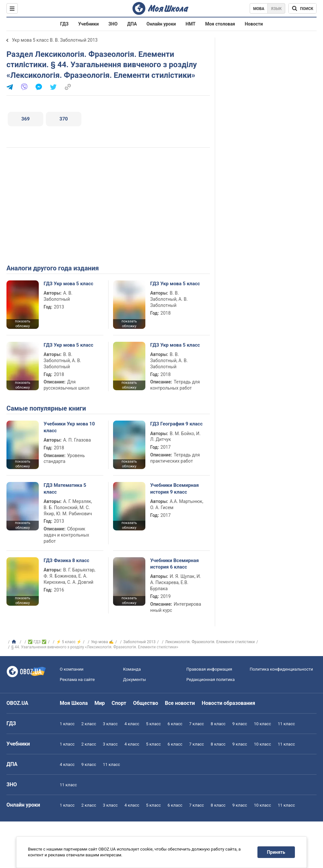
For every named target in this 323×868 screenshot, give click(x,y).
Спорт (119, 703)
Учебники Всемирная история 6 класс (175, 564)
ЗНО (113, 24)
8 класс (218, 724)
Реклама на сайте (77, 680)
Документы (135, 680)
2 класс (89, 724)
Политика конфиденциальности (281, 669)
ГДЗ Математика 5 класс (65, 488)
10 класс (262, 724)
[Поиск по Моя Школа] (302, 8)
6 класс (175, 724)
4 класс (132, 724)
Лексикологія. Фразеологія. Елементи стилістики (210, 642)
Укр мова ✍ (102, 642)
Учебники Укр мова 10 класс (69, 427)
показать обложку (22, 324)
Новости (254, 24)
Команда (132, 669)
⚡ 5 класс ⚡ (69, 642)
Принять (276, 852)
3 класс (110, 724)
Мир (100, 703)
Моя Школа (74, 703)
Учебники (89, 24)
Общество (146, 703)
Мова (259, 9)
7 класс (197, 724)
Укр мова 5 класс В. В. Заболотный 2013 (55, 40)
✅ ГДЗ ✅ (37, 642)
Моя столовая (220, 24)
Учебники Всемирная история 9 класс (175, 488)
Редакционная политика (211, 680)
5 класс (153, 724)
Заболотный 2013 (140, 642)
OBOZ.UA (17, 703)
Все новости (180, 703)
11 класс (286, 724)
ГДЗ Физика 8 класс (66, 560)
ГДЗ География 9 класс (176, 424)
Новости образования (228, 703)
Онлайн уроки (161, 24)
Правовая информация (209, 669)
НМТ (191, 24)
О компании (72, 669)
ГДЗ (64, 24)
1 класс (67, 724)
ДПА (132, 24)
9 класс (240, 724)
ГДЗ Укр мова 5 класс (68, 284)
